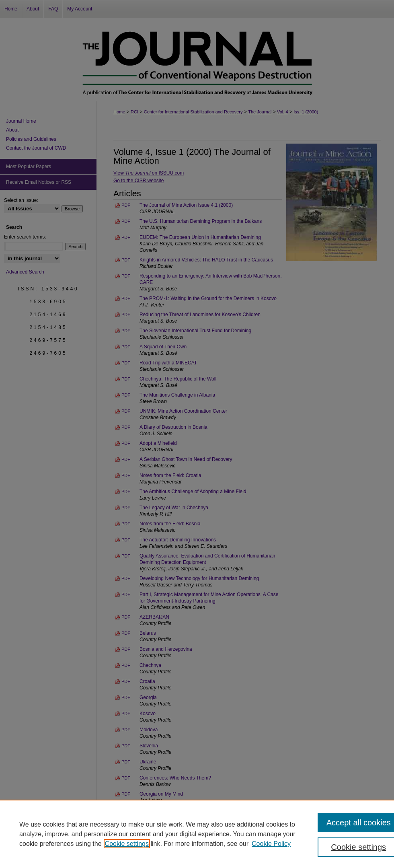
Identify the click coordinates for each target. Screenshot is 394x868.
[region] (197, 834)
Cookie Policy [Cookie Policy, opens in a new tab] (271, 844)
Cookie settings (127, 844)
